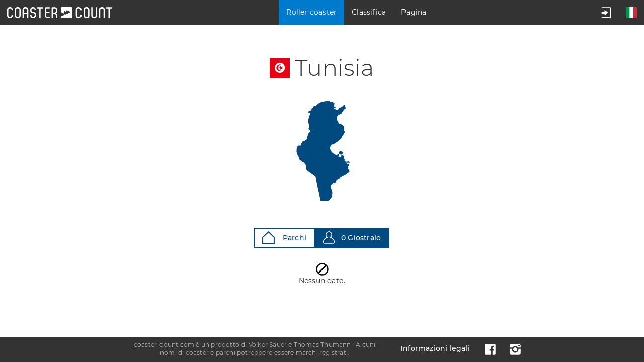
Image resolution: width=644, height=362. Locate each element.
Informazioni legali (435, 348)
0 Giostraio (352, 238)
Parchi (284, 238)
